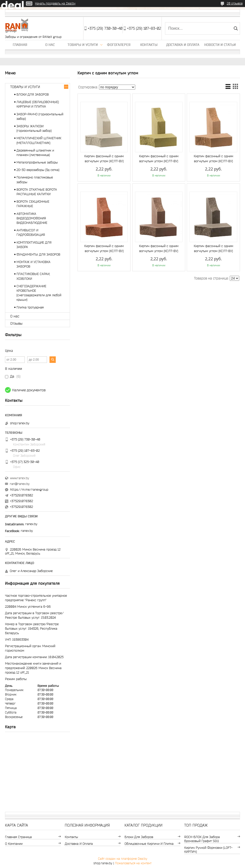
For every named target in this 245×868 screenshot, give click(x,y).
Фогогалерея (119, 45)
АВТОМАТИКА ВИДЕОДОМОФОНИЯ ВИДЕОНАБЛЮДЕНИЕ (32, 218)
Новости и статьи (220, 45)
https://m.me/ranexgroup (29, 490)
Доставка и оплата (183, 45)
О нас (50, 45)
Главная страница (18, 837)
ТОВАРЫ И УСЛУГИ (25, 87)
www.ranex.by (19, 478)
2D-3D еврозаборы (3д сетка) (38, 170)
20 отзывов (235, 3)
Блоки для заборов (139, 837)
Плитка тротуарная (30, 307)
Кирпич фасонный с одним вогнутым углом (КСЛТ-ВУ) (104, 159)
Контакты (149, 45)
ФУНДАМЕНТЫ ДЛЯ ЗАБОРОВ (38, 254)
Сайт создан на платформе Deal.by (123, 859)
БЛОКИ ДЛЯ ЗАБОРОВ (33, 94)
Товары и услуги (83, 45)
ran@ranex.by (20, 484)
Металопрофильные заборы (37, 162)
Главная (20, 45)
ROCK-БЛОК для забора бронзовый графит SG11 (202, 839)
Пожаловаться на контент (133, 863)
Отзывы (16, 323)
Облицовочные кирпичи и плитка (149, 844)
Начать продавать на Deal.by (55, 3)
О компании (14, 844)
